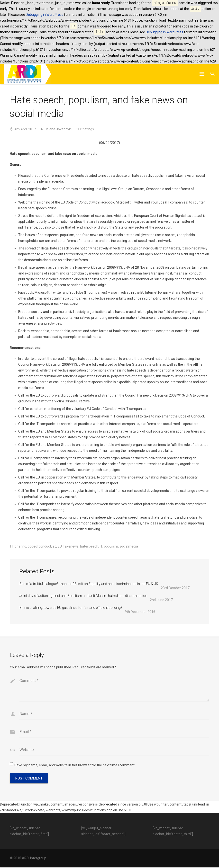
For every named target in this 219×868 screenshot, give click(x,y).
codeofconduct (39, 546)
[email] (114, 733)
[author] (114, 715)
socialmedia (129, 546)
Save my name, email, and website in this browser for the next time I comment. (75, 766)
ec (54, 546)
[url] (114, 751)
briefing (20, 546)
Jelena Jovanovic (58, 129)
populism (111, 546)
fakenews (71, 546)
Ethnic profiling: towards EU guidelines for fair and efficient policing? (71, 608)
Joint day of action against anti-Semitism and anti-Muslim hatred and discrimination (83, 596)
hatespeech (89, 546)
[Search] (213, 74)
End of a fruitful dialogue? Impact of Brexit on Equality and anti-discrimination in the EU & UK (89, 584)
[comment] (114, 689)
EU (60, 546)
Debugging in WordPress (45, 15)
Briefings (87, 129)
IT (101, 546)
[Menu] (202, 74)
